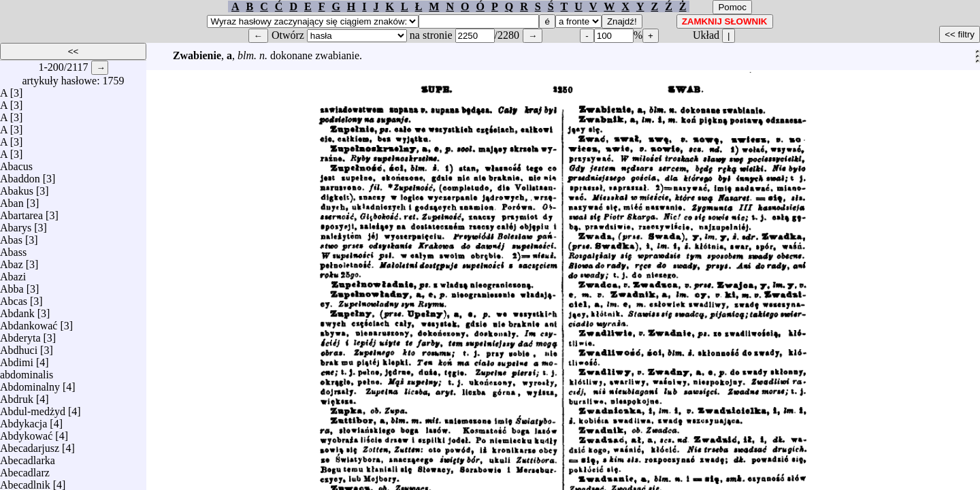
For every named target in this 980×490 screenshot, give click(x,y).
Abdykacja (23, 420)
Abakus (17, 187)
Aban (12, 200)
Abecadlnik (25, 481)
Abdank (17, 310)
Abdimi (17, 359)
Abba (12, 285)
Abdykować (26, 432)
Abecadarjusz (30, 445)
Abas (11, 236)
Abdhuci (19, 347)
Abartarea (21, 212)
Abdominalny (30, 383)
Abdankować (29, 322)
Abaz (12, 261)
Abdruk (17, 396)
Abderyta (20, 334)
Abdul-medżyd (33, 408)
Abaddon (20, 175)
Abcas (14, 298)
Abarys (16, 224)
